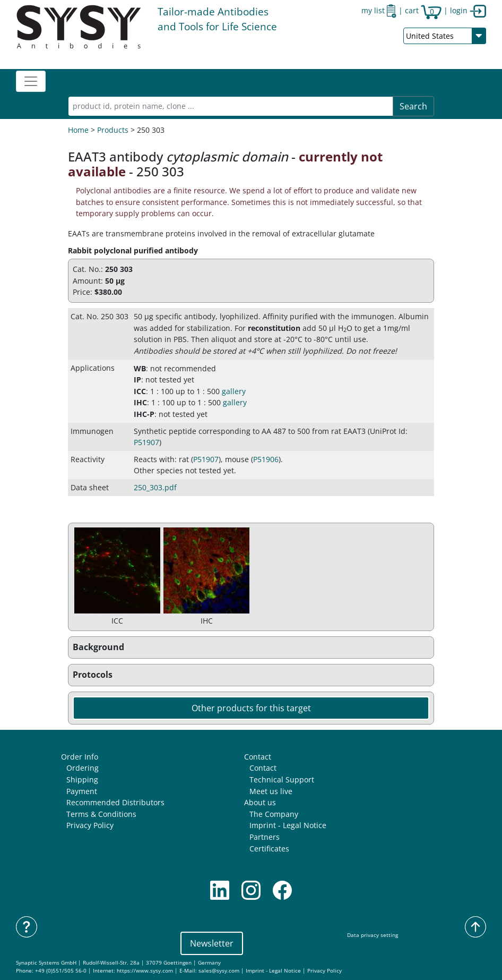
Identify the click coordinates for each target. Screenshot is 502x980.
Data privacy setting (373, 935)
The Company (274, 814)
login (468, 10)
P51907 (146, 442)
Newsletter (212, 943)
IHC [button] (140, 402)
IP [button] (137, 380)
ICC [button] (140, 391)
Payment (82, 791)
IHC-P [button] (144, 414)
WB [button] (140, 368)
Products (113, 130)
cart (423, 10)
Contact (258, 757)
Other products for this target (251, 708)
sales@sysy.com (219, 971)
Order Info (80, 757)
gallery (234, 391)
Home (78, 130)
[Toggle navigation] (31, 81)
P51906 (266, 459)
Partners (265, 837)
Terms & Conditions (101, 814)
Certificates (269, 849)
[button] (251, 647)
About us (260, 802)
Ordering (83, 768)
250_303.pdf (155, 487)
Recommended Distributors (115, 802)
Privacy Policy (90, 825)
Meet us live (271, 791)
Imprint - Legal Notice (288, 825)
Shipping (82, 779)
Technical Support (282, 779)
